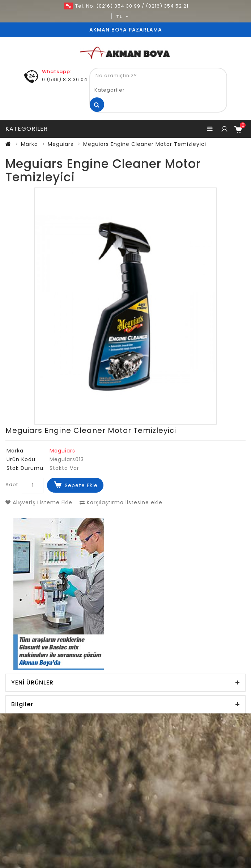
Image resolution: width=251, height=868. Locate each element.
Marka (29, 144)
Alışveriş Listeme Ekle (39, 502)
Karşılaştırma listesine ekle (121, 502)
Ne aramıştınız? (97, 105)
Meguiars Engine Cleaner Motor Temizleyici (145, 144)
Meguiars (61, 144)
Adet (12, 484)
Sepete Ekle (81, 485)
